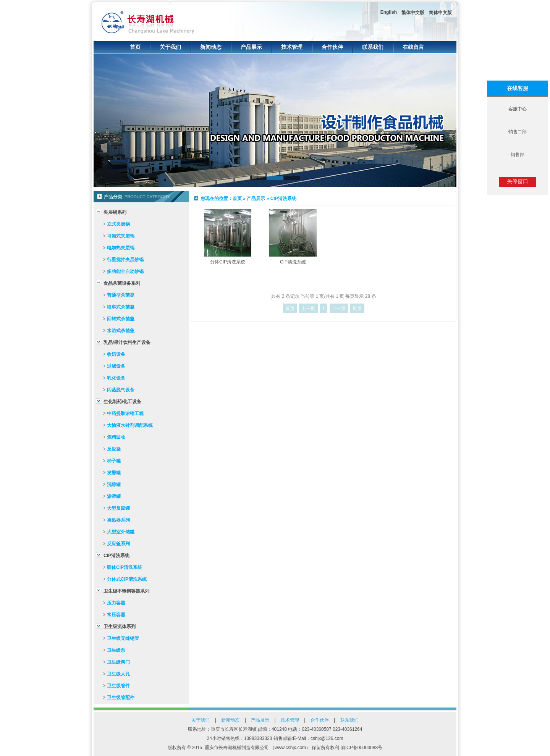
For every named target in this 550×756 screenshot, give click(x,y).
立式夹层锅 (118, 224)
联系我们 (373, 47)
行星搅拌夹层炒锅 (125, 260)
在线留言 (413, 47)
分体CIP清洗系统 (228, 262)
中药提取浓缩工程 (125, 414)
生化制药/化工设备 (122, 402)
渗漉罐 (114, 496)
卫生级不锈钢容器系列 (126, 591)
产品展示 (251, 47)
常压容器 (116, 615)
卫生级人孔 (118, 674)
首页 (135, 47)
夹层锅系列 (115, 212)
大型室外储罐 (121, 532)
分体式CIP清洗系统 (127, 579)
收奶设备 (116, 354)
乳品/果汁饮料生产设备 (127, 342)
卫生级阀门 (118, 662)
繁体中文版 (413, 13)
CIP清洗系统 (116, 556)
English (389, 12)
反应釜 (114, 449)
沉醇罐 (114, 485)
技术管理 (292, 47)
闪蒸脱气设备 (121, 390)
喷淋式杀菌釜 (121, 307)
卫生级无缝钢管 (123, 638)
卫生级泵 (116, 650)
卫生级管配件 (121, 698)
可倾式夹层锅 (121, 236)
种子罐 (114, 461)
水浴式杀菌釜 (121, 331)
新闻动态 (211, 47)
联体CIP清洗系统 (125, 567)
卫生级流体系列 (120, 627)
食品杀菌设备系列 (122, 283)
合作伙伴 (332, 47)
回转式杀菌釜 (121, 319)
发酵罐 (114, 473)
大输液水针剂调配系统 (130, 425)
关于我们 (170, 47)
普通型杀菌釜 (121, 295)
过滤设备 (116, 366)
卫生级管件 (118, 686)
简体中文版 (440, 13)
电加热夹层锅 (121, 248)
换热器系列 (118, 520)
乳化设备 (116, 378)
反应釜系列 (118, 544)
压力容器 (116, 603)
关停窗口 (518, 181)
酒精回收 (116, 437)
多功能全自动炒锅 (125, 271)
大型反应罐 (118, 508)
